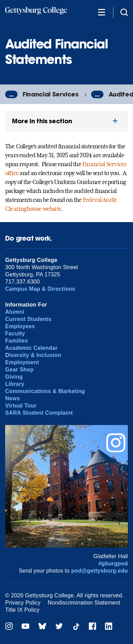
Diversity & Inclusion (33, 355)
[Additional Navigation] (101, 12)
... (11, 94)
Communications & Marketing (45, 391)
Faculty (15, 333)
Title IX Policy (22, 610)
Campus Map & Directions (40, 289)
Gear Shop (19, 370)
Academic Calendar (31, 348)
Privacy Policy (23, 603)
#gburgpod (113, 563)
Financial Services (51, 94)
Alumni (15, 312)
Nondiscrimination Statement (84, 603)
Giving (14, 377)
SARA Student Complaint (39, 413)
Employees (20, 326)
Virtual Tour (21, 406)
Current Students (28, 319)
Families (16, 341)
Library (15, 384)
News (13, 398)
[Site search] (124, 12)
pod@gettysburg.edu (99, 571)
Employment (22, 362)
